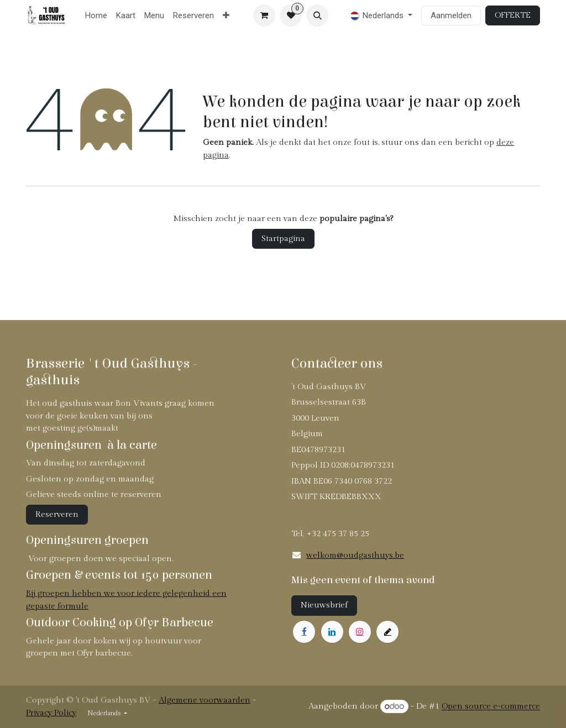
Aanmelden (451, 15)
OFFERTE (513, 15)
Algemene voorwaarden (205, 700)
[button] (317, 15)
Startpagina (283, 239)
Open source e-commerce (491, 707)
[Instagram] (360, 632)
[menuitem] (96, 16)
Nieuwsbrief (324, 605)
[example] (387, 632)
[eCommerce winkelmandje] (264, 15)
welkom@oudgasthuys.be (355, 555)
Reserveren (57, 514)
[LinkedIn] (332, 632)
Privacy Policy (51, 713)
